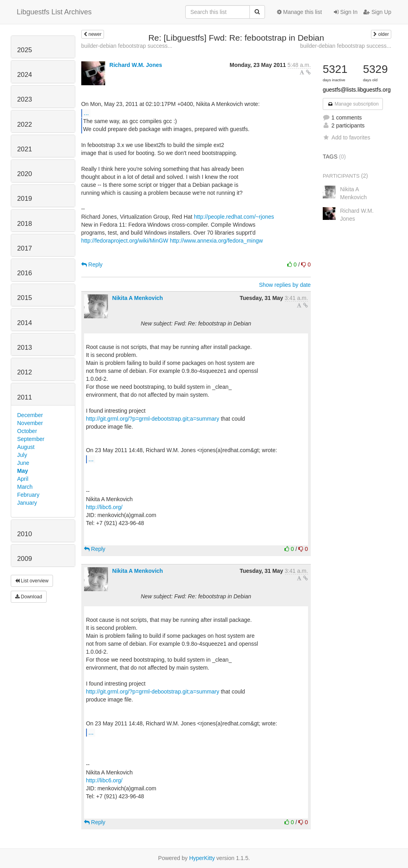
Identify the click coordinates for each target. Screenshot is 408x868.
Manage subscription (353, 104)
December (30, 415)
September (31, 439)
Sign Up (377, 12)
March (25, 487)
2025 (25, 50)
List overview (32, 581)
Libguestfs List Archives (54, 12)
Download (29, 597)
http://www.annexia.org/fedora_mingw (216, 241)
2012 (25, 372)
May (23, 471)
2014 (25, 323)
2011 (25, 397)
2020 (25, 174)
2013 (25, 348)
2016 (25, 273)
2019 (25, 199)
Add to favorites (346, 137)
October (27, 431)
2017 (25, 248)
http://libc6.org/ (104, 507)
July (22, 455)
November (30, 423)
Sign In (346, 12)
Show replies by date (285, 285)
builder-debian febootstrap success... (127, 46)
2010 (25, 534)
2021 (25, 149)
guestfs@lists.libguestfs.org (357, 90)
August (26, 447)
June (23, 463)
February (28, 495)
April (23, 479)
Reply (92, 265)
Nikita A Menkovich (138, 298)
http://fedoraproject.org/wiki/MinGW (125, 241)
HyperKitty (202, 858)
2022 (25, 124)
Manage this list (299, 12)
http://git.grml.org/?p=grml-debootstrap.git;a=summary (153, 419)
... (86, 113)
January (27, 503)
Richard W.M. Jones (136, 65)
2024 (25, 75)
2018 (25, 224)
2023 (25, 99)
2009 (25, 559)
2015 (25, 298)
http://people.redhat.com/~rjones (234, 217)
